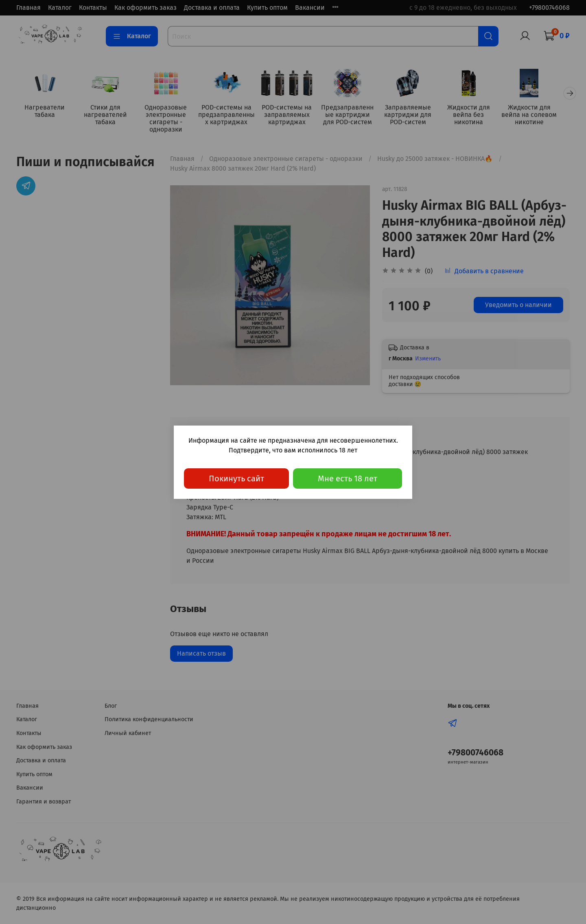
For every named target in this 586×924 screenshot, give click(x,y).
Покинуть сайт (236, 478)
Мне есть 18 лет (348, 478)
